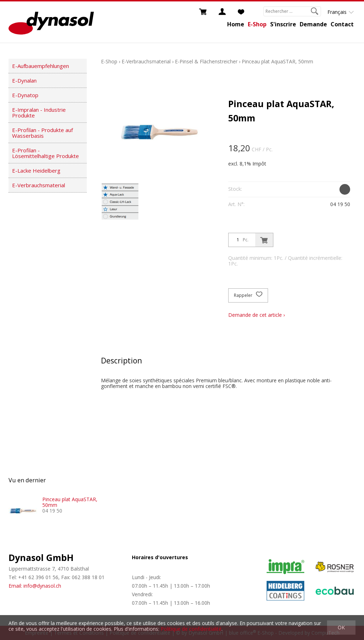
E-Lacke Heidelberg (36, 171)
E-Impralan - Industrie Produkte (39, 112)
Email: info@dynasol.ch (35, 586)
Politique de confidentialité (191, 629)
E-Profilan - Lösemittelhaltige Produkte (45, 153)
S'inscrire (283, 24)
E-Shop (257, 24)
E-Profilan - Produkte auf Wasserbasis (42, 133)
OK (341, 627)
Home (236, 24)
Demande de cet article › (256, 315)
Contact (342, 24)
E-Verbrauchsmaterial (39, 185)
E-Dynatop (25, 95)
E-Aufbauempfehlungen (41, 66)
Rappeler (248, 295)
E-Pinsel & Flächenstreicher (206, 61)
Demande (313, 24)
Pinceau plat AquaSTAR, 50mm (277, 61)
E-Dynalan (24, 80)
